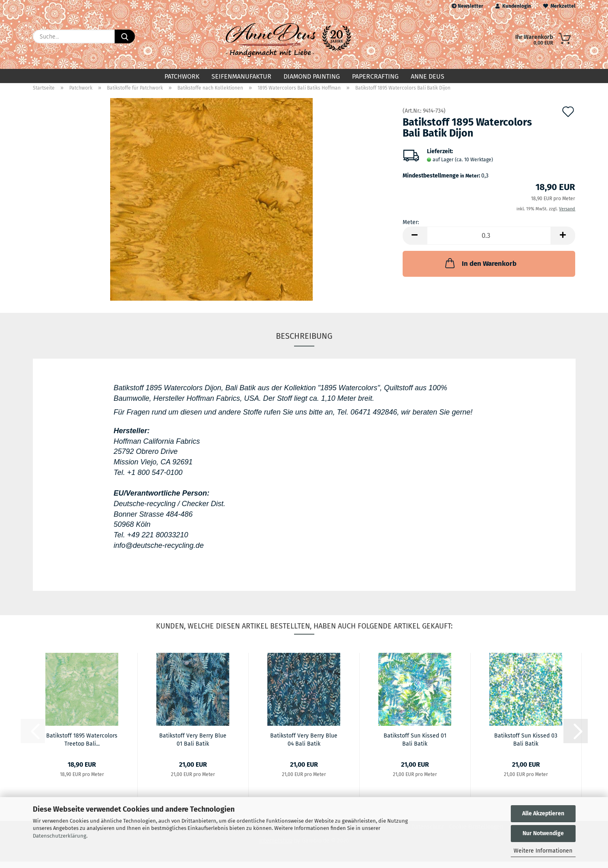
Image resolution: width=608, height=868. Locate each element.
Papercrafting (375, 76)
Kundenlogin (513, 6)
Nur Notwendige (543, 833)
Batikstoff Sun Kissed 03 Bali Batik (526, 746)
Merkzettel (559, 6)
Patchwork (182, 76)
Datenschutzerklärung (60, 836)
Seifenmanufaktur (241, 76)
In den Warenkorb (480, 269)
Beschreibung (304, 342)
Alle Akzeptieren (543, 813)
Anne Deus (428, 76)
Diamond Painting (312, 76)
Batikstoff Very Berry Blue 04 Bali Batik (304, 746)
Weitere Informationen (543, 851)
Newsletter (467, 6)
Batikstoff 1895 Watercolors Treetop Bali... (82, 746)
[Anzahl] (489, 242)
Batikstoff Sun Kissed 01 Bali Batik (415, 746)
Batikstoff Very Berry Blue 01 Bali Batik (193, 746)
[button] (415, 242)
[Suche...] (125, 36)
